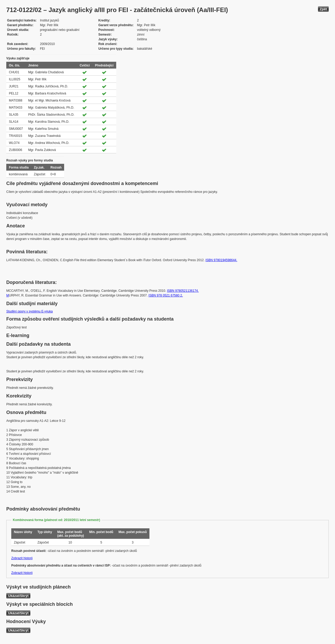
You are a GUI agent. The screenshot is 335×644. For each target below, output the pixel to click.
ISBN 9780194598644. (221, 260)
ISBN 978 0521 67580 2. (166, 295)
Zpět (323, 9)
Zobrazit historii (22, 558)
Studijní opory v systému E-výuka (29, 311)
